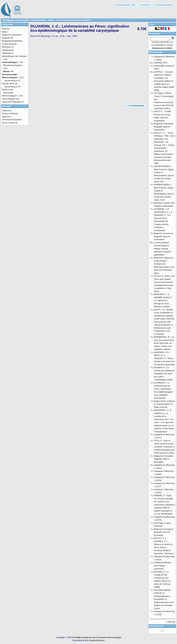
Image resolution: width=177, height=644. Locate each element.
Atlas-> (5, 32)
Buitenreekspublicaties (12, 41)
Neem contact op (10, 123)
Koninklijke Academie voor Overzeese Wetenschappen (97, 637)
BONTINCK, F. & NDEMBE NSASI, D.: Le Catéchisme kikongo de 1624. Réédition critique (163, 300)
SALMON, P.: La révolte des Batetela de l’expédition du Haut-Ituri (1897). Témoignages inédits (164, 374)
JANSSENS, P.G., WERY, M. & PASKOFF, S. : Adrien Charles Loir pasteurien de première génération (164, 358)
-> (11, 62)
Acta (4, 29)
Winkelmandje (156, 52)
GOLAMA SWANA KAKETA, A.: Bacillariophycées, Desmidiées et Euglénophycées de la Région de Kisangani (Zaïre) (164, 599)
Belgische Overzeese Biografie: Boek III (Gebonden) (164, 127)
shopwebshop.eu (97, 640)
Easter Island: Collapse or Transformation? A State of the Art (164, 404)
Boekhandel (23, 20)
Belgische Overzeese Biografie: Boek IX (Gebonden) (164, 236)
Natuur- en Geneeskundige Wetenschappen (69, 20)
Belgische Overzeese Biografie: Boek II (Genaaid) (164, 459)
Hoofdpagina (9, 20)
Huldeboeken (8, 50)
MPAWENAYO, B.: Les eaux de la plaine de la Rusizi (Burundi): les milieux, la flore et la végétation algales (164, 343)
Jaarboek (6, 53)
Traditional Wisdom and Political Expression (163, 566)
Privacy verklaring (10, 113)
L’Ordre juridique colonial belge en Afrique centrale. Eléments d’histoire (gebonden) (163, 249)
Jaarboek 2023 (161, 63)
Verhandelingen (39, 20)
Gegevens (7, 110)
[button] (125, 5)
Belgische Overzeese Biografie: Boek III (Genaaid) (164, 532)
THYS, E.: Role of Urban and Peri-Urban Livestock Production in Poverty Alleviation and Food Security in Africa (164, 447)
